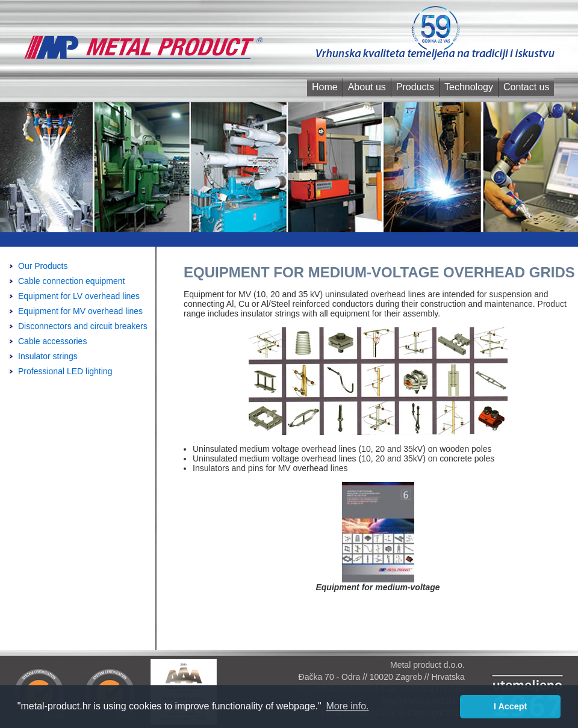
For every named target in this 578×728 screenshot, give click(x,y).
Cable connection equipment (71, 281)
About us (367, 87)
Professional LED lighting (65, 371)
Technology (469, 87)
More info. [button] (347, 706)
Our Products (43, 266)
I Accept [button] (510, 706)
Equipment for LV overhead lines (79, 296)
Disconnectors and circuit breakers (83, 326)
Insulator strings (48, 356)
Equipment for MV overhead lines (80, 311)
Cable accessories (52, 341)
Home (325, 87)
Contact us (526, 87)
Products (415, 87)
